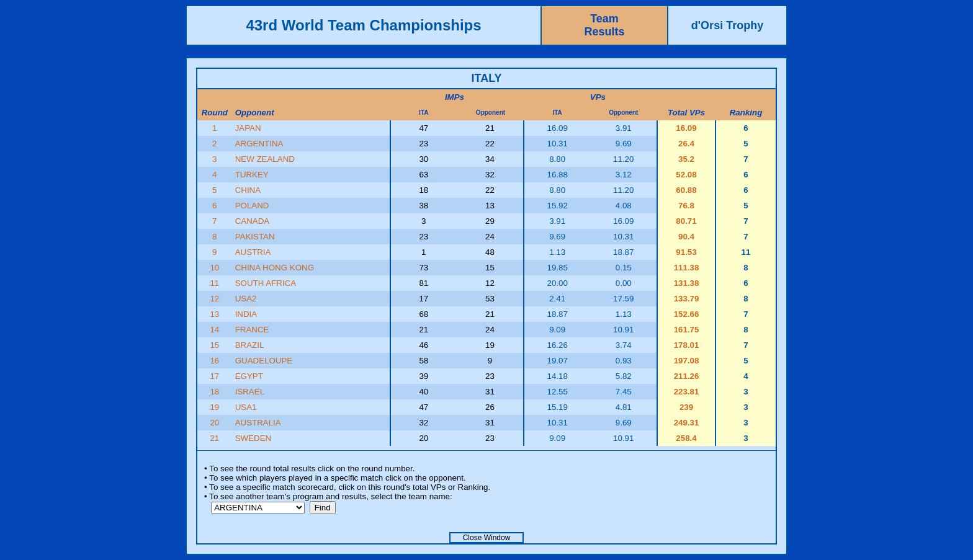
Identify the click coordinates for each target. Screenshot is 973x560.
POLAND (252, 206)
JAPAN (248, 128)
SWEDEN (253, 438)
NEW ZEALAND (265, 159)
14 (214, 330)
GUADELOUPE (264, 361)
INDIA (246, 314)
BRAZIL (250, 345)
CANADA (253, 221)
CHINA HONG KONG (275, 268)
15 (214, 345)
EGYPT (249, 376)
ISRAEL (250, 392)
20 (214, 423)
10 (214, 268)
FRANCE (252, 330)
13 (214, 314)
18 (214, 392)
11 (214, 283)
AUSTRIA (253, 252)
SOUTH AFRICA (266, 283)
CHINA (248, 190)
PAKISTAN (255, 237)
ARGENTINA (259, 144)
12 (214, 299)
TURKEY (252, 175)
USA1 (246, 407)
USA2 (246, 299)
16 (214, 361)
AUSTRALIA (258, 423)
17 (214, 376)
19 (214, 407)
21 (214, 438)
